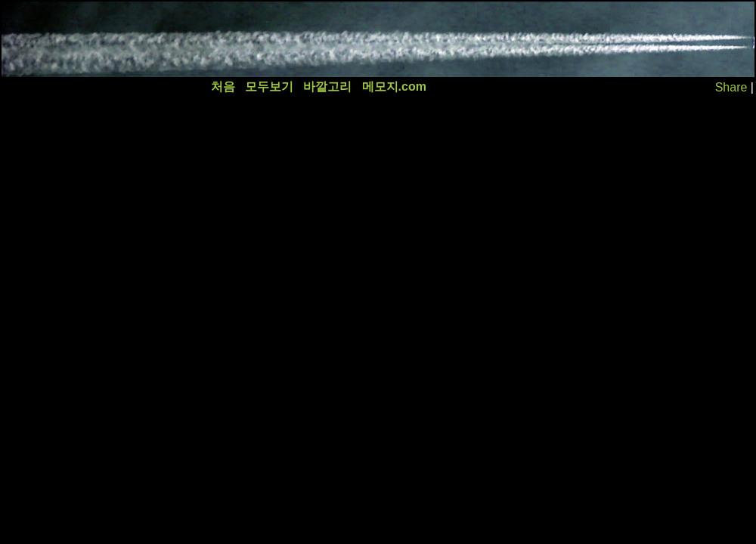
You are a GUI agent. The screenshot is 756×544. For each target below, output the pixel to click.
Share (731, 87)
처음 (223, 87)
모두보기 (269, 87)
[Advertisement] (277, 39)
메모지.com (394, 87)
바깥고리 (327, 87)
